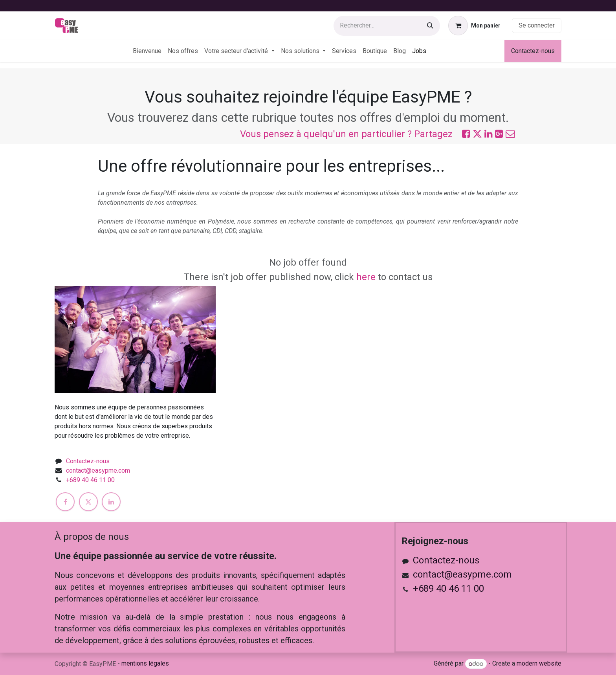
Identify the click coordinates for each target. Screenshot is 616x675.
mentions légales (145, 663)
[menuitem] (147, 51)
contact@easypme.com (98, 470)
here (366, 277)
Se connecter (537, 25)
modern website (539, 664)
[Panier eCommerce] (474, 26)
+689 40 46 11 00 (90, 480)
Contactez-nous (533, 51)
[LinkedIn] (111, 502)
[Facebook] (65, 502)
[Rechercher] (430, 26)
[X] (88, 502)
